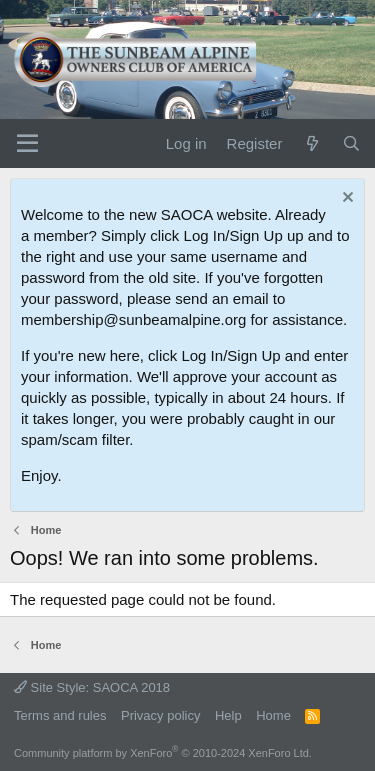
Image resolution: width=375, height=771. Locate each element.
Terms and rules (60, 715)
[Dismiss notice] (345, 199)
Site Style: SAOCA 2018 (92, 687)
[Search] (351, 143)
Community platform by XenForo (163, 753)
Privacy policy (160, 715)
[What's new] (311, 143)
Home (273, 715)
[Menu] (27, 144)
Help (228, 715)
